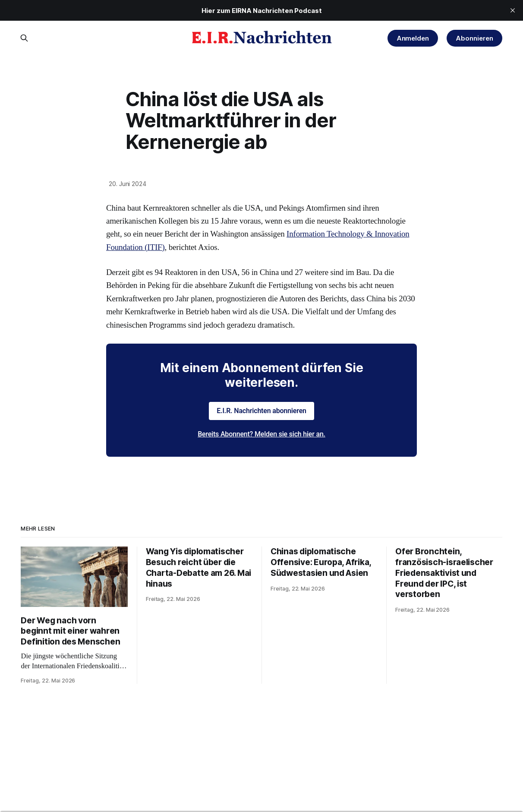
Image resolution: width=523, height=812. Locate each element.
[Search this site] (24, 38)
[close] (513, 10)
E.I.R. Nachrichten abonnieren (261, 411)
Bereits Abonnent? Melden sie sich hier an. (261, 434)
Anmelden (413, 38)
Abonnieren (474, 38)
